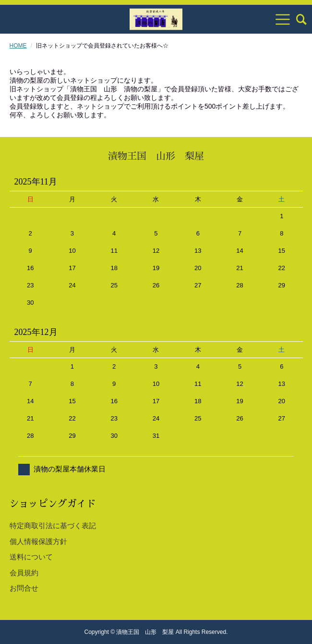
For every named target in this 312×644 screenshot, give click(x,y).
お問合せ (24, 588)
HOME (18, 46)
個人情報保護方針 (38, 541)
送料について (31, 557)
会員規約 (24, 573)
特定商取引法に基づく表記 (53, 526)
